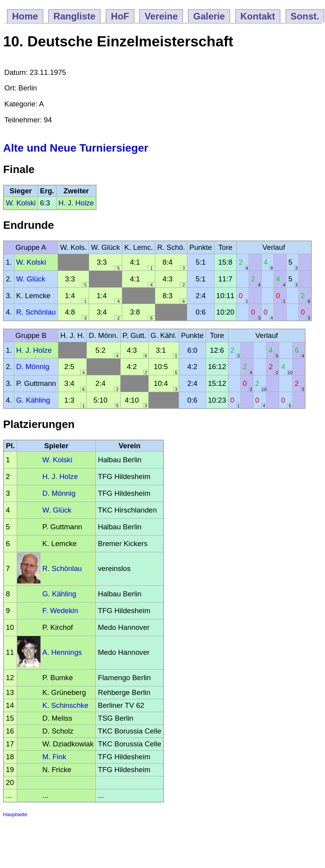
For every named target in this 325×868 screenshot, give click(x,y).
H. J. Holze (76, 203)
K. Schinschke (65, 705)
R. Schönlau (36, 312)
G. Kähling (33, 400)
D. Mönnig (33, 367)
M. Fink (54, 757)
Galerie (209, 16)
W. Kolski (21, 203)
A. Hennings (62, 652)
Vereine (161, 16)
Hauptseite (15, 814)
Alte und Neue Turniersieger (76, 148)
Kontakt (258, 16)
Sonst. (305, 16)
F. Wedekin (60, 611)
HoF (120, 16)
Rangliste (74, 16)
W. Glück (31, 279)
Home (25, 16)
